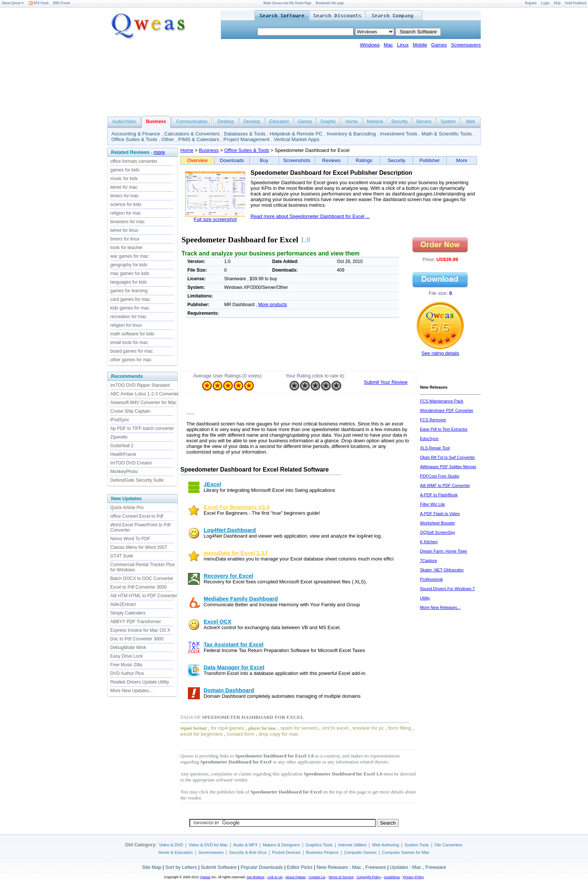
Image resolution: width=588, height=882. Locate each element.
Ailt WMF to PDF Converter (445, 485)
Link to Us (275, 877)
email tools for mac (129, 343)
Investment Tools (399, 134)
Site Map (152, 867)
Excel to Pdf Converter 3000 (138, 587)
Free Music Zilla (126, 665)
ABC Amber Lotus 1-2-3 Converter (145, 394)
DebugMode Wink (128, 648)
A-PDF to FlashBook (439, 495)
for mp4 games (227, 728)
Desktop (226, 122)
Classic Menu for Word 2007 (139, 547)
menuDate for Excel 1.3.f (235, 553)
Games (439, 45)
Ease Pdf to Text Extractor (444, 429)
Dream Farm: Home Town (444, 551)
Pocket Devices (286, 852)
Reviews (331, 160)
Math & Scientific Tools (447, 134)
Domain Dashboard (229, 690)
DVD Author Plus (127, 673)
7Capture (428, 560)
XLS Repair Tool (435, 448)
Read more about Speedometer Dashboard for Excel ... (310, 216)
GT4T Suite (122, 556)
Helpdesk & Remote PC (296, 134)
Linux (403, 45)
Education (279, 122)
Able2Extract (123, 604)
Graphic (328, 122)
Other (168, 139)
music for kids (124, 179)
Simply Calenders (128, 613)
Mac (388, 45)
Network (375, 122)
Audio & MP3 (245, 845)
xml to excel (335, 728)
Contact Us (317, 877)
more (159, 152)
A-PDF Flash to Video (440, 514)
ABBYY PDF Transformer (136, 622)
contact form (241, 734)
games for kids (125, 170)
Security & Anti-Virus (248, 852)
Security (399, 122)
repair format (193, 728)
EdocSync (429, 439)
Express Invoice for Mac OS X (140, 630)
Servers (424, 122)
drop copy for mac (278, 734)
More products (273, 305)
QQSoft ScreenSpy (438, 532)
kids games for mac (130, 308)
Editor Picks (300, 867)
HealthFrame (123, 454)
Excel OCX (217, 622)
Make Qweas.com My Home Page (287, 3)
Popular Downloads (262, 867)
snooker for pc (368, 728)
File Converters (448, 845)
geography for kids (129, 265)
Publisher (430, 160)
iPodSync (120, 420)
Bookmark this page (330, 3)
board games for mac (131, 351)
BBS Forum (62, 3)
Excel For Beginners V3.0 (237, 507)
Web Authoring (385, 845)
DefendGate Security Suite (137, 480)
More (462, 160)
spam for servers (299, 728)
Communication (192, 122)
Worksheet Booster (437, 523)
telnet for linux (124, 230)
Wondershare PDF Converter (447, 410)
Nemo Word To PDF (130, 539)
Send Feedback (576, 3)
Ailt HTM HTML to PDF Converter (144, 596)
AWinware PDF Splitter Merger (448, 467)
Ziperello (119, 437)
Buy (264, 160)
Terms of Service (341, 877)
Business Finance (322, 852)
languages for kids (128, 282)
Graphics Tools (319, 845)
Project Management (247, 139)
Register (531, 3)
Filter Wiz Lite (433, 504)
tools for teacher (126, 248)
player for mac (262, 728)
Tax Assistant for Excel (234, 645)
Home (352, 122)
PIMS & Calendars (199, 139)
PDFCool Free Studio (440, 476)
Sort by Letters (181, 867)
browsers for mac (127, 222)
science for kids (126, 204)
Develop (252, 122)
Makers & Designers (281, 845)
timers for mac (124, 196)
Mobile (420, 45)
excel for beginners (202, 734)
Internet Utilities (352, 845)
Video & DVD (171, 845)
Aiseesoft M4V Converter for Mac (143, 403)
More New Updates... (131, 691)
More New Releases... (440, 607)
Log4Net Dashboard (230, 530)
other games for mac (131, 360)
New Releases (332, 867)
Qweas (205, 877)
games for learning (129, 291)
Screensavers (466, 45)
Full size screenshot (215, 219)
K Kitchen (429, 542)
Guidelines (392, 877)
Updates (399, 867)
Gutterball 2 (122, 446)
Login (545, 3)
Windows (370, 45)
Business (209, 150)
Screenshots (297, 160)
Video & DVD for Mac (208, 845)
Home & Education (176, 852)
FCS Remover (433, 420)
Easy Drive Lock (127, 656)
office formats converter (134, 161)
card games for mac (130, 299)
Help (557, 3)
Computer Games (360, 852)
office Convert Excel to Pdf (137, 516)
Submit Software (219, 867)
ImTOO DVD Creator (131, 463)
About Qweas (13, 3)
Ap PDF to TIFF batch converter (142, 428)
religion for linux (126, 325)
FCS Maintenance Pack (442, 401)
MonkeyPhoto (124, 472)
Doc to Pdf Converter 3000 (137, 639)
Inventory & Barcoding (351, 134)
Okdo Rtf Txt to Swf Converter (448, 457)
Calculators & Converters (192, 134)
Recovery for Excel (228, 576)
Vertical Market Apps (297, 139)
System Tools (417, 845)
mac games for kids (130, 273)
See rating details (440, 353)
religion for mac (126, 213)
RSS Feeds (39, 3)
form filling (400, 728)
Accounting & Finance (136, 134)
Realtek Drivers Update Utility (140, 682)
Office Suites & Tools (134, 139)
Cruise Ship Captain (130, 411)
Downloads (232, 160)
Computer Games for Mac (406, 852)
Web (470, 122)
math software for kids (132, 334)
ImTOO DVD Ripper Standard (140, 385)
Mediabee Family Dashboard (241, 599)
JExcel (212, 484)
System (448, 122)
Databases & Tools (245, 134)
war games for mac (129, 256)
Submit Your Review (385, 382)
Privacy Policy (413, 877)
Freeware (376, 867)
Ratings (364, 160)
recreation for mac (128, 317)
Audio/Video (124, 122)
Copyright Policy (369, 877)
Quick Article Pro (127, 508)
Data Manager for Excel (234, 667)
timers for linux (125, 239)
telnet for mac (124, 187)
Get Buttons (256, 877)
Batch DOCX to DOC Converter (142, 578)
